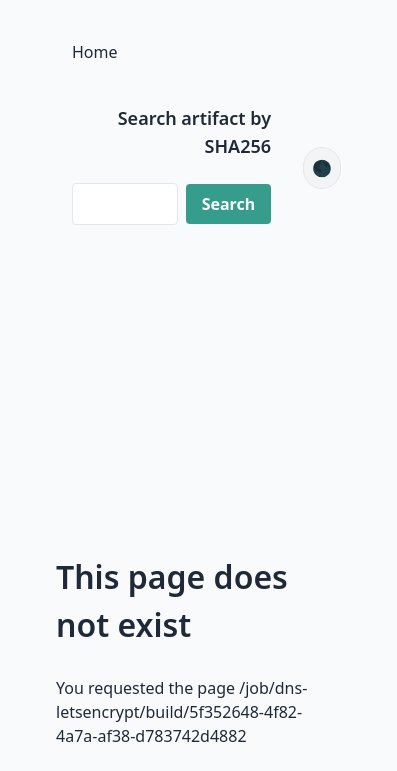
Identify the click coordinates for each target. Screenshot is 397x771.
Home (95, 52)
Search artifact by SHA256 (194, 132)
